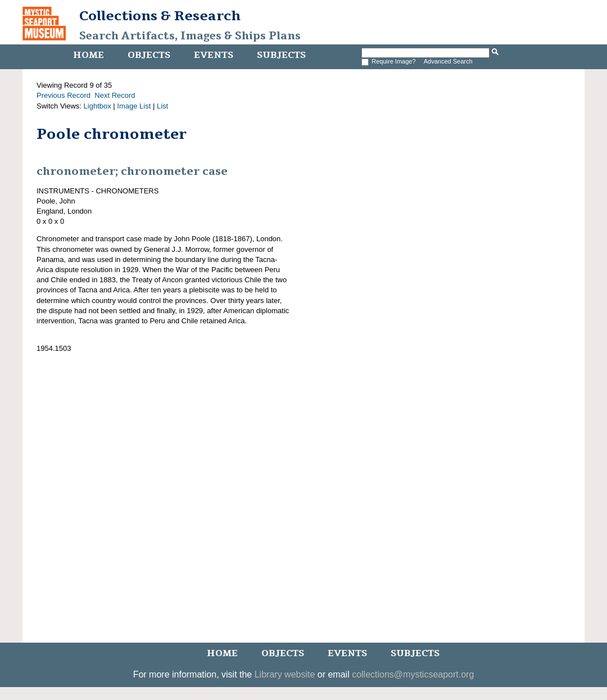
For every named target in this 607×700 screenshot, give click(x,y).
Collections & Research (160, 16)
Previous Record (64, 95)
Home (89, 55)
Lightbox (98, 106)
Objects (149, 55)
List (162, 106)
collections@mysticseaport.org (413, 674)
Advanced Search (448, 61)
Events (214, 55)
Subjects (281, 55)
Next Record (115, 95)
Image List (134, 106)
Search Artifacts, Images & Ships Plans (190, 36)
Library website (285, 674)
